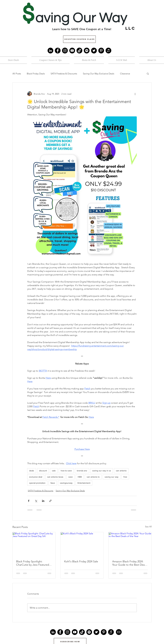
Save (53, 483)
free (125, 477)
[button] (148, 73)
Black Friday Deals (36, 74)
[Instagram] (65, 51)
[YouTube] (72, 51)
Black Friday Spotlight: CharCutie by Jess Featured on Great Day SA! (33, 563)
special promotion (37, 483)
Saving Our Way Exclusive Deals (99, 74)
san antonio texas (55, 477)
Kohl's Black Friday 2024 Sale (81, 561)
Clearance (125, 74)
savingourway (66, 483)
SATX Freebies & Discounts (64, 74)
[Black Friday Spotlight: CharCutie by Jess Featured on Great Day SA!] (34, 544)
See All (148, 527)
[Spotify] (87, 51)
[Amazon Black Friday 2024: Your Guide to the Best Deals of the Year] (130, 544)
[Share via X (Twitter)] (36, 501)
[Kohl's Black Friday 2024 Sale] (82, 544)
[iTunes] (108, 51)
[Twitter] (94, 51)
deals (32, 471)
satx (54, 471)
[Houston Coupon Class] (79, 39)
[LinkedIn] (50, 51)
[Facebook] (58, 51)
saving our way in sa (102, 471)
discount (43, 471)
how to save (66, 471)
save (71, 477)
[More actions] (135, 94)
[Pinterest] (101, 51)
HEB (80, 477)
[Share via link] (50, 501)
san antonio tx (93, 477)
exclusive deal (36, 477)
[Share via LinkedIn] (43, 501)
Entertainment (84, 483)
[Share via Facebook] (29, 501)
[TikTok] (79, 51)
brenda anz (82, 471)
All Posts (17, 74)
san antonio (121, 471)
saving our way (112, 477)
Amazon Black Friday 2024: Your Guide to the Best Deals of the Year (129, 563)
